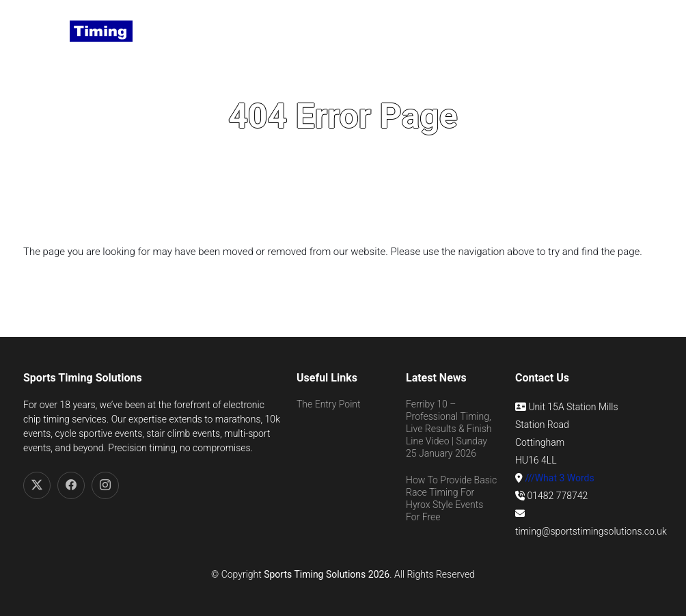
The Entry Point (328, 404)
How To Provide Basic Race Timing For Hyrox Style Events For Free (451, 499)
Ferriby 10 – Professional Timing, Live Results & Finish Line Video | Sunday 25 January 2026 (449, 429)
